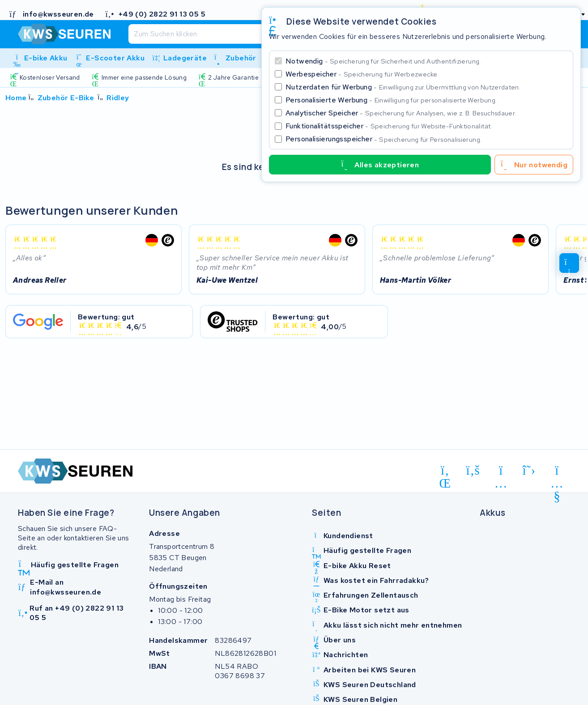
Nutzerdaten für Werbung (403, 87)
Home (16, 98)
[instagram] (501, 472)
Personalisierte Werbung (391, 100)
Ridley (118, 98)
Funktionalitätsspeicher (389, 126)
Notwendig (383, 61)
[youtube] (557, 472)
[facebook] (473, 471)
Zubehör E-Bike (66, 98)
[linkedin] (445, 472)
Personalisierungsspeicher (383, 139)
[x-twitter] (529, 471)
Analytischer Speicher (401, 113)
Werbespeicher (362, 74)
